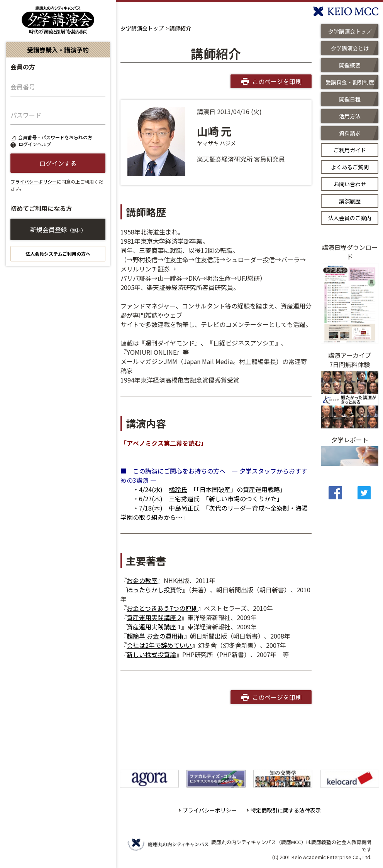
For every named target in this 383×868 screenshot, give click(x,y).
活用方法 (350, 116)
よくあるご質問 (350, 167)
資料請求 (350, 133)
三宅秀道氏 (184, 499)
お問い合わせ (350, 184)
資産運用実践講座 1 (154, 627)
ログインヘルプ (35, 144)
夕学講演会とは (350, 48)
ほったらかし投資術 (154, 590)
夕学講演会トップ (142, 28)
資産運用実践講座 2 (154, 617)
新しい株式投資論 (151, 654)
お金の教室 (142, 580)
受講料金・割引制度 (350, 82)
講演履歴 (350, 201)
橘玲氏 (178, 489)
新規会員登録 (58, 229)
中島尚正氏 (184, 508)
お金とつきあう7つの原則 (162, 608)
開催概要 (350, 65)
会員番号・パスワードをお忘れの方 (55, 137)
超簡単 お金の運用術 (155, 636)
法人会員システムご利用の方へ (58, 254)
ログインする (58, 163)
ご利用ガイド (350, 150)
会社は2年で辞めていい (159, 645)
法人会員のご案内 (350, 218)
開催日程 (350, 99)
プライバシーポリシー (34, 181)
